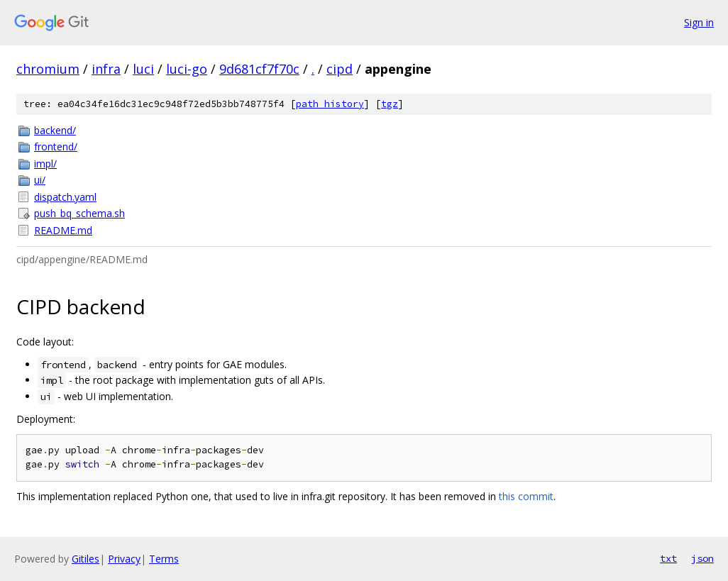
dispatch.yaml (65, 197)
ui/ (40, 180)
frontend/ (56, 146)
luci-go (187, 69)
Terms (164, 559)
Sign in (699, 22)
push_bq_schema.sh (79, 213)
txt (668, 558)
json (702, 558)
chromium (48, 69)
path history (330, 104)
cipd (340, 69)
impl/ (45, 164)
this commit (526, 496)
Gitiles (86, 559)
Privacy (124, 559)
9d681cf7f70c (259, 69)
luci (143, 69)
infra (106, 69)
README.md (63, 230)
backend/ (55, 130)
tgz (390, 104)
